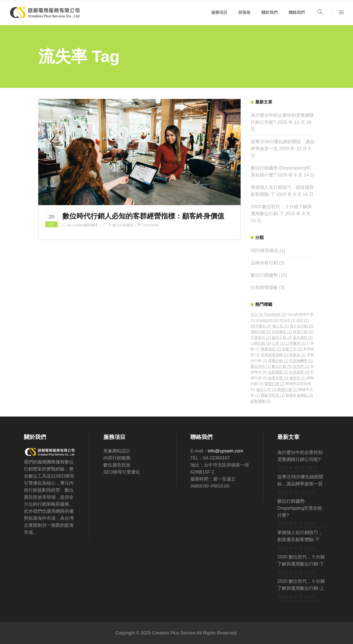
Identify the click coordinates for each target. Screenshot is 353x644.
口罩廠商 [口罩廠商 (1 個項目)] (296, 343)
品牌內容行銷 (264, 263)
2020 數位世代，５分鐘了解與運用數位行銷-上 (301, 585)
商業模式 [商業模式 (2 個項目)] (271, 349)
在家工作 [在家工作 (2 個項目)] (292, 349)
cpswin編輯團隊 (85, 225)
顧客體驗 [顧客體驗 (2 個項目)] (261, 401)
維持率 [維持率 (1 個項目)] (298, 378)
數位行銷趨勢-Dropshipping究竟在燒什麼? (300, 508)
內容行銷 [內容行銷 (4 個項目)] (303, 332)
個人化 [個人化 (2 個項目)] (281, 326)
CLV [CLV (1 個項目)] (257, 314)
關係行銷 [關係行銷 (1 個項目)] (287, 389)
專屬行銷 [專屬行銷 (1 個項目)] (278, 361)
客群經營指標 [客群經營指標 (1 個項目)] (275, 355)
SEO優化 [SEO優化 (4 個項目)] (261, 326)
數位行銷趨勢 (123, 225)
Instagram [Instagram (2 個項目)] (267, 320)
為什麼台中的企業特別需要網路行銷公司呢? (300, 456)
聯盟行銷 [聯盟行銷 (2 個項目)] (275, 384)
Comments (151, 225)
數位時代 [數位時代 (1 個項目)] (261, 366)
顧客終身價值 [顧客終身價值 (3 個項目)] (299, 395)
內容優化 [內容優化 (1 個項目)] (282, 332)
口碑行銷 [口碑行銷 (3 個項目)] (261, 343)
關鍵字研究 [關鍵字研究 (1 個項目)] (273, 395)
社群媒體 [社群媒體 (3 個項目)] (278, 372)
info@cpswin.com (225, 451)
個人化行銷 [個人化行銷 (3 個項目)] (302, 326)
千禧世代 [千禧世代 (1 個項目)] (261, 337)
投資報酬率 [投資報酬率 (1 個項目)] (301, 361)
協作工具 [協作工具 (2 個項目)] (282, 337)
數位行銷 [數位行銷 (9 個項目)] (282, 366)
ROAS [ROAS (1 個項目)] (288, 320)
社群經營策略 (264, 287)
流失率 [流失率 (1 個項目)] (301, 366)
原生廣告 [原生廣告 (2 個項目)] (303, 337)
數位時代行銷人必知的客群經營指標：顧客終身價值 (143, 216)
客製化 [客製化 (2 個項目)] (298, 355)
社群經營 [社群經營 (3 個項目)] (299, 372)
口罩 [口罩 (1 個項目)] (278, 343)
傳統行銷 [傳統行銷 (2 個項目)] (261, 332)
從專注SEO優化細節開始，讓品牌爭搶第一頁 (300, 480)
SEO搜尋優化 (264, 251)
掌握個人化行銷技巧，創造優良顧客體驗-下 (300, 536)
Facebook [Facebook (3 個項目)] (275, 314)
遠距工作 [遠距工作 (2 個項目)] (266, 389)
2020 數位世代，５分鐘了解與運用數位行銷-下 (301, 560)
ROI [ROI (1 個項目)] (303, 320)
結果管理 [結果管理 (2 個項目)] (278, 378)
